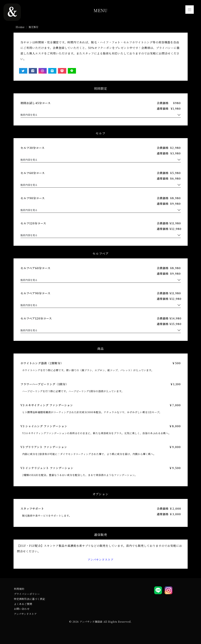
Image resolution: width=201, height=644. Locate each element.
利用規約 (19, 589)
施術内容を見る (29, 115)
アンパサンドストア (101, 560)
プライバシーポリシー (27, 594)
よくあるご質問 (23, 604)
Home (20, 27)
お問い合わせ (22, 609)
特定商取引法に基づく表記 (29, 599)
